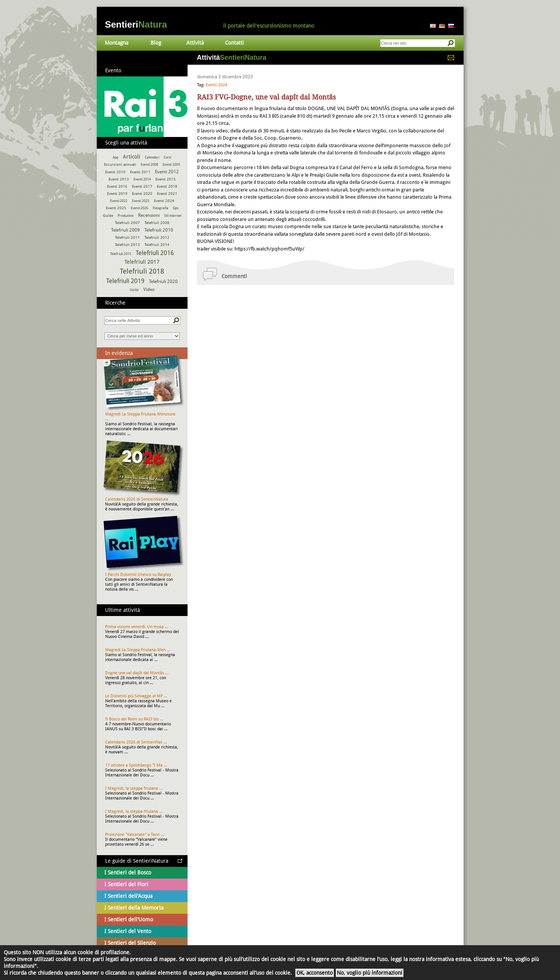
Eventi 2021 (167, 194)
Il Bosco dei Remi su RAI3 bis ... (134, 719)
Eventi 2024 (216, 85)
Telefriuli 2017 (142, 262)
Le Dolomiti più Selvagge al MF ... (136, 696)
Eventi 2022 (119, 201)
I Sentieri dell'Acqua (128, 896)
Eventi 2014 (142, 179)
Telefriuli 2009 (126, 230)
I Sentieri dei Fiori (126, 884)
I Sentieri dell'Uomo (129, 919)
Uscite (134, 290)
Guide (108, 215)
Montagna (116, 43)
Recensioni (149, 215)
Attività (195, 43)
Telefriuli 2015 (121, 254)
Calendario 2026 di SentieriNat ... (136, 742)
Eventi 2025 (116, 208)
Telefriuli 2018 (142, 271)
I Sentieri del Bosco (128, 873)
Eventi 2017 (142, 186)
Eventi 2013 (119, 179)
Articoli (132, 157)
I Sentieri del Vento (128, 931)
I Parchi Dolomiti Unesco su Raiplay (138, 575)
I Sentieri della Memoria (134, 908)
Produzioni (126, 216)
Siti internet (173, 216)
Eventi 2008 (149, 165)
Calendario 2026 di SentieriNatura (137, 499)
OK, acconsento (315, 973)
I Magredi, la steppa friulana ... (134, 788)
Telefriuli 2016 (155, 253)
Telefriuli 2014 (157, 245)
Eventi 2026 (140, 208)
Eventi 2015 (166, 179)
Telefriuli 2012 (157, 237)
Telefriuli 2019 (125, 281)
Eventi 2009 (171, 165)
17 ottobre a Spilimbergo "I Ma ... (136, 765)
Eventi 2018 (167, 186)
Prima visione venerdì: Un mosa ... (137, 627)
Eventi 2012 (167, 172)
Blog (156, 43)
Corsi (168, 157)
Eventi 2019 (117, 194)
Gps (176, 208)
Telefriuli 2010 (159, 230)
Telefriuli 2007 (127, 223)
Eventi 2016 (117, 186)
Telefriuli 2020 (163, 282)
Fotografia (161, 208)
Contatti (234, 43)
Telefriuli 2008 (157, 223)
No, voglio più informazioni (370, 973)
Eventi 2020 (142, 194)
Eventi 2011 (140, 172)
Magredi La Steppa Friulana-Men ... (138, 650)
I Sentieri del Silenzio (130, 943)
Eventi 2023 (141, 201)
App (116, 157)
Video (149, 289)
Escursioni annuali (120, 164)
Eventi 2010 (115, 172)
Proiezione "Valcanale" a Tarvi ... (135, 835)
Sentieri (136, 24)
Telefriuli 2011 (127, 237)
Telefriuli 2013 (127, 245)
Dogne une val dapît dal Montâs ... (137, 673)
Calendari (152, 157)
